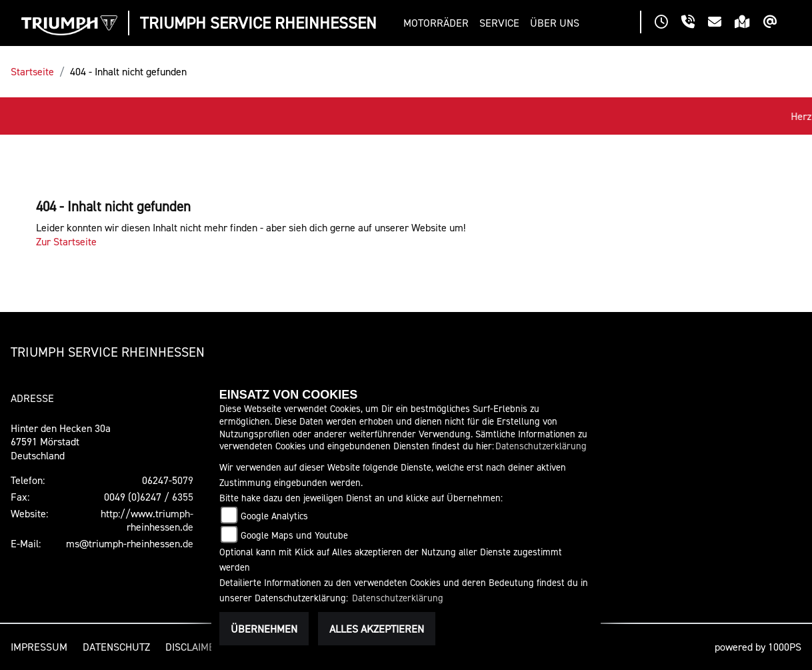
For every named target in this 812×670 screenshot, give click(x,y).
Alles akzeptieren (377, 629)
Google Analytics (274, 516)
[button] (439, 23)
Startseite (32, 71)
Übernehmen (264, 629)
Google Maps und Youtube (294, 535)
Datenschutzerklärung (541, 446)
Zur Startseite (66, 241)
